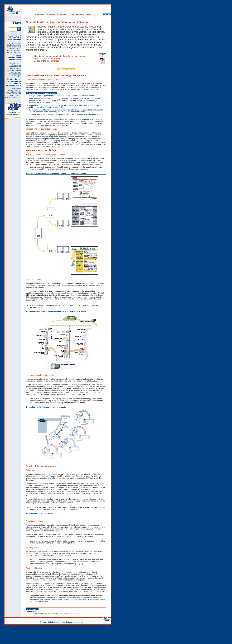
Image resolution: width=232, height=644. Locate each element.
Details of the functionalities (47, 61)
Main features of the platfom (47, 58)
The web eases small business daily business (15, 58)
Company (43, 622)
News (81, 622)
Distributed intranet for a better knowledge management (60, 56)
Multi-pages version (66, 69)
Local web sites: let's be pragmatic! (14, 113)
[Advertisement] (116, 635)
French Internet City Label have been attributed (14, 38)
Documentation (72, 622)
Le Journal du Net (15, 52)
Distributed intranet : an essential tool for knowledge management (55, 613)
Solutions (52, 622)
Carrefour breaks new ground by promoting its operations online (14, 82)
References (61, 622)
